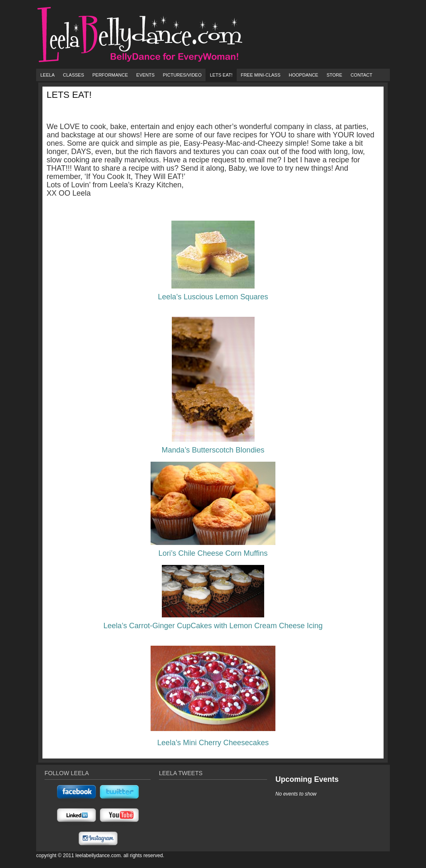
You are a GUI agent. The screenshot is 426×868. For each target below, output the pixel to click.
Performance (110, 75)
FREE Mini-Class (261, 75)
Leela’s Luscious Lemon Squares (213, 297)
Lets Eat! (221, 75)
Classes (73, 75)
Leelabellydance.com (98, 856)
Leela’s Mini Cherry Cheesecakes (213, 743)
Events (146, 75)
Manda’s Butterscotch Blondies (213, 450)
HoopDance (303, 75)
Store (334, 75)
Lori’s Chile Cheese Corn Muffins (213, 553)
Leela (47, 75)
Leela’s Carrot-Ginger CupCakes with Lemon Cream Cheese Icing (213, 626)
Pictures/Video (182, 75)
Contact (362, 75)
